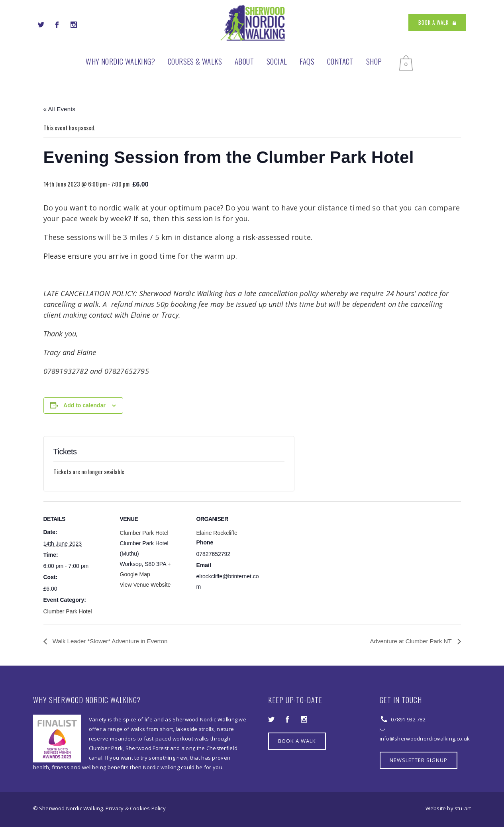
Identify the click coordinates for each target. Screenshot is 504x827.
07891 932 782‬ (408, 719)
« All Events (60, 109)
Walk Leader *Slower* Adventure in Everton (109, 641)
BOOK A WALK (437, 22)
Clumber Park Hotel (68, 611)
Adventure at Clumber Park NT (412, 641)
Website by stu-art (448, 808)
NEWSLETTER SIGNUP (419, 760)
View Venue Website (145, 585)
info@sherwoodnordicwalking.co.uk (425, 739)
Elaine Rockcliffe (217, 533)
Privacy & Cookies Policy (136, 808)
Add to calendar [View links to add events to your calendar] (84, 405)
